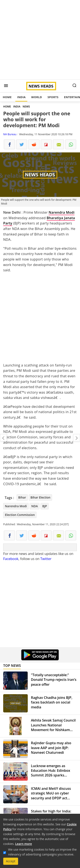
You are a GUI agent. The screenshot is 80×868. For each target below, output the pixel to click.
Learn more (23, 844)
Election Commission (20, 515)
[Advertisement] (40, 40)
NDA (35, 506)
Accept (11, 861)
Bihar (22, 497)
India (21, 97)
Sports (53, 97)
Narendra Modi (62, 212)
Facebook (11, 559)
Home (7, 97)
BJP (45, 506)
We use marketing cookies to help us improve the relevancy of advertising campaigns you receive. (42, 852)
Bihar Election (40, 497)
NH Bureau (10, 134)
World (36, 97)
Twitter (46, 559)
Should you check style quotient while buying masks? (3, 438)
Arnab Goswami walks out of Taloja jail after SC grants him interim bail (77, 438)
